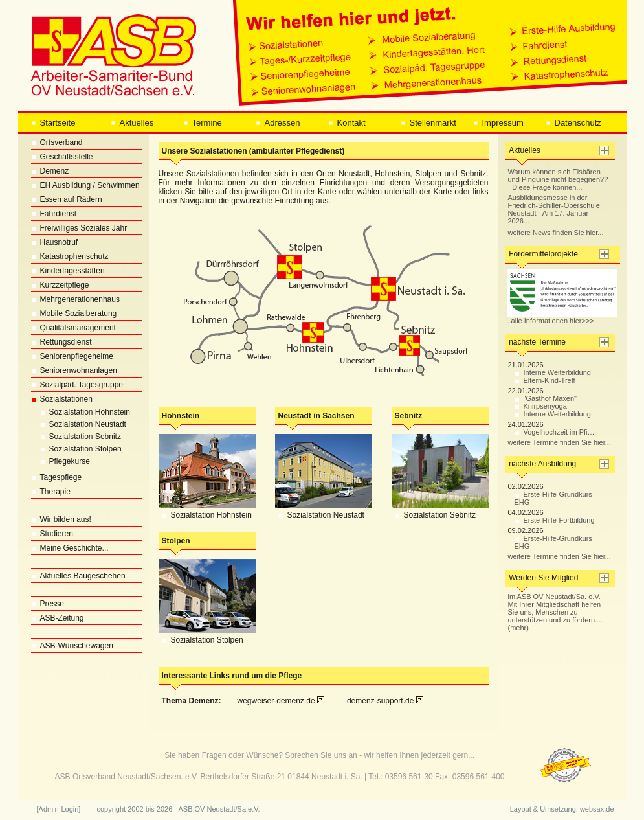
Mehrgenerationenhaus (75, 299)
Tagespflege (57, 477)
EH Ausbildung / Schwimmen (85, 185)
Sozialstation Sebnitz (76, 437)
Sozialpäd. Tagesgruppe (77, 385)
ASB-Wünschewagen (72, 646)
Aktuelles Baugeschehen (78, 576)
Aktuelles (132, 123)
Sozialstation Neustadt (79, 424)
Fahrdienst (54, 214)
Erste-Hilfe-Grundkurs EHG (553, 498)
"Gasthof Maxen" (546, 398)
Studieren (52, 534)
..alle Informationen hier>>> (562, 317)
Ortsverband (57, 142)
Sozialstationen (62, 399)
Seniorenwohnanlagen (74, 370)
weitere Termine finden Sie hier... (560, 442)
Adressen (278, 123)
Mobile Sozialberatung (74, 313)
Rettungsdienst (61, 342)
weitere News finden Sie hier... (556, 233)
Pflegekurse (61, 461)
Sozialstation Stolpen (76, 449)
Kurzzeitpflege (60, 285)
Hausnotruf (55, 242)
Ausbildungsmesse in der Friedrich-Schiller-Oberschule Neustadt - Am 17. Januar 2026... (554, 209)
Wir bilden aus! (61, 519)
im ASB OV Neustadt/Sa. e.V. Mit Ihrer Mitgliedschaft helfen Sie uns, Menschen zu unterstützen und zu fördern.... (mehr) (556, 612)
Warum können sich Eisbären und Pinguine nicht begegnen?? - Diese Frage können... (558, 179)
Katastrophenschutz (70, 256)
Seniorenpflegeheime (72, 356)
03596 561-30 (409, 777)
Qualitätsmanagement (73, 328)
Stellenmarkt (428, 123)
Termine (203, 123)
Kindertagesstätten (68, 271)
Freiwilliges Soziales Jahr (79, 228)
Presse (48, 604)
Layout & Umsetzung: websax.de (562, 809)
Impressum (498, 123)
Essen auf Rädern (67, 199)
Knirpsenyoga (541, 406)
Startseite (53, 123)
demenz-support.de (385, 701)
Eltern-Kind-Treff (545, 380)
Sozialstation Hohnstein (81, 412)
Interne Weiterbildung (553, 372)
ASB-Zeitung (58, 618)
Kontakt (347, 123)
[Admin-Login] (59, 809)
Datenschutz (573, 123)
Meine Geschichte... (70, 548)
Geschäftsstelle (62, 157)
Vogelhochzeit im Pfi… (555, 432)
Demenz (50, 171)
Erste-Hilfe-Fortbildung (555, 520)
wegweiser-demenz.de (281, 701)
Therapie (51, 492)
